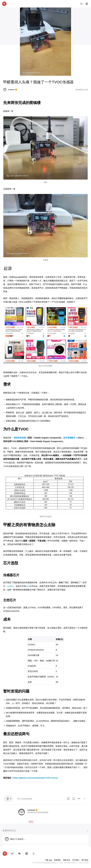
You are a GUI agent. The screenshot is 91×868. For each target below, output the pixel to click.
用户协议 (85, 860)
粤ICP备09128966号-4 (71, 863)
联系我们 (58, 860)
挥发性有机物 (20, 438)
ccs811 (10, 586)
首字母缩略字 (69, 438)
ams (28, 586)
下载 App (48, 860)
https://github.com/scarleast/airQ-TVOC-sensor (36, 778)
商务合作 (67, 860)
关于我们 (76, 860)
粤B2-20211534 (84, 863)
